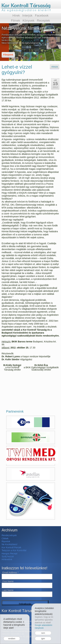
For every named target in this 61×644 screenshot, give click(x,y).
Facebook (42, 15)
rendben (12, 639)
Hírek (16, 15)
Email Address (10, 572)
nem (43, 633)
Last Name (8, 590)
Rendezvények (9, 535)
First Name (8, 581)
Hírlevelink (7, 559)
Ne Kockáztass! (10, 544)
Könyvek (29, 21)
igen (43, 639)
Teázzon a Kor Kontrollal (14, 550)
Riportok (6, 541)
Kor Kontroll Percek (11, 547)
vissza (55, 67)
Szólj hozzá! (8, 556)
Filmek (16, 21)
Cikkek (5, 538)
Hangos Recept (10, 553)
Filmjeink (8, 55)
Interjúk (27, 15)
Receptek (43, 21)
